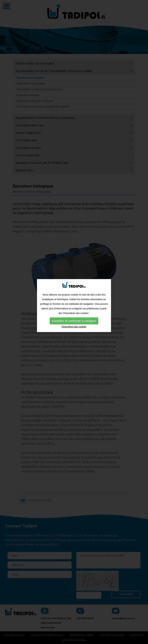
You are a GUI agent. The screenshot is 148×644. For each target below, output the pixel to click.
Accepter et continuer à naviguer (74, 307)
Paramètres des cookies (74, 313)
